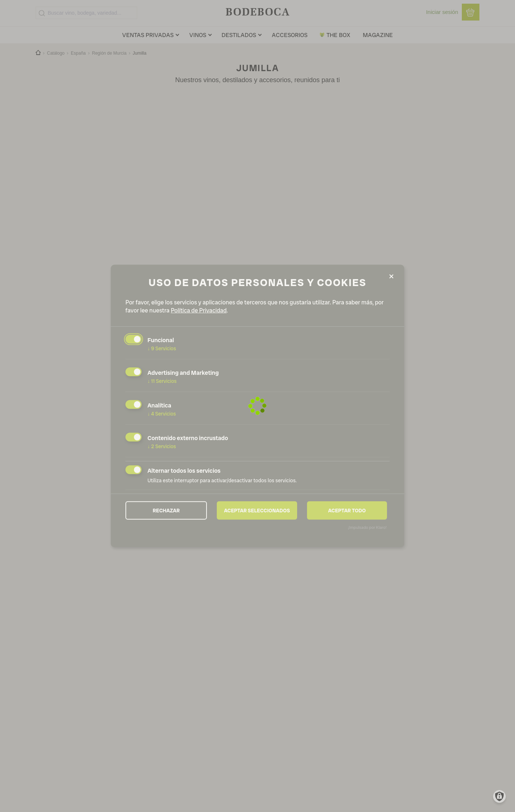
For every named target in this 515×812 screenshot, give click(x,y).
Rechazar (166, 510)
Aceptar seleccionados (257, 510)
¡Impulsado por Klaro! (367, 527)
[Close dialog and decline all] (391, 277)
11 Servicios (162, 381)
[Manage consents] (499, 796)
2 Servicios (162, 446)
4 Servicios (162, 414)
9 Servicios (162, 348)
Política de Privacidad (199, 310)
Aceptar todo (347, 510)
